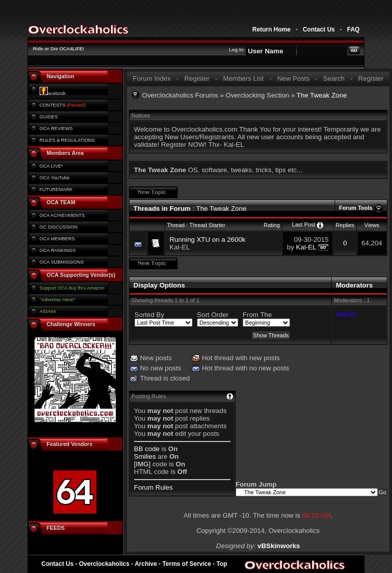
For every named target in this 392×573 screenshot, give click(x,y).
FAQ (353, 29)
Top (222, 564)
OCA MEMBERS (57, 239)
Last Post (304, 225)
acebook (53, 93)
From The (257, 315)
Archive (146, 564)
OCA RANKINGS (58, 250)
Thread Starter (207, 225)
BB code (147, 449)
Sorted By (150, 315)
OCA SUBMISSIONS (62, 262)
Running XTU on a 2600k (208, 240)
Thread (176, 225)
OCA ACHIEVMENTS (62, 215)
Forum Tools (356, 208)
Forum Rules (153, 487)
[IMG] (142, 464)
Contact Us (319, 29)
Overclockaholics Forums (180, 95)
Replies (345, 225)
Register (197, 78)
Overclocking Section (257, 95)
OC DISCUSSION (59, 227)
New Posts (293, 78)
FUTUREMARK (56, 189)
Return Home (271, 29)
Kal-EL (180, 247)
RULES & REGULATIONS (67, 140)
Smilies (145, 456)
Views (372, 225)
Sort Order (213, 315)
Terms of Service (187, 564)
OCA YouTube (55, 178)
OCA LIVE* (51, 166)
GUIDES (49, 117)
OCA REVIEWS (56, 129)
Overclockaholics (104, 564)
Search (334, 78)
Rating (272, 225)
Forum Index (152, 78)
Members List (243, 78)
